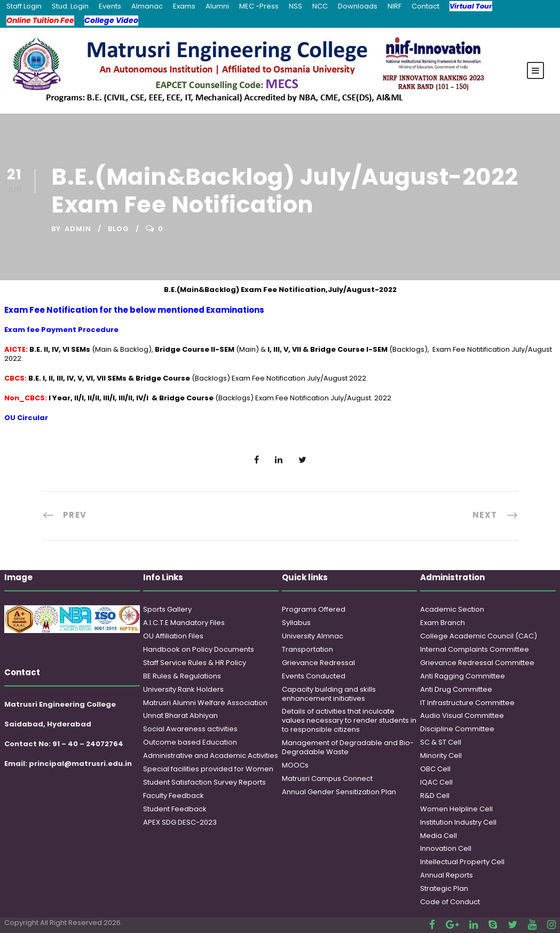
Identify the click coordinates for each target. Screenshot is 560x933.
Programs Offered (314, 609)
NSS (295, 6)
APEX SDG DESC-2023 (180, 822)
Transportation (307, 649)
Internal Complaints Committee (475, 649)
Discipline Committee (457, 729)
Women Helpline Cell (456, 809)
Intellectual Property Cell (462, 862)
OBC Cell (435, 769)
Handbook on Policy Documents (199, 649)
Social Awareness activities (190, 729)
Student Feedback (175, 809)
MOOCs (295, 765)
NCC (320, 6)
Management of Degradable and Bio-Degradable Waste (348, 747)
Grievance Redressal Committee (477, 663)
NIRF (395, 6)
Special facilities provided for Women (208, 769)
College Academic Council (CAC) (479, 636)
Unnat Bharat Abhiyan (180, 715)
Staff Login (24, 6)
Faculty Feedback (173, 796)
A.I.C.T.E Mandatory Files (184, 623)
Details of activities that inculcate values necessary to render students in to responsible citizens (349, 720)
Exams (184, 6)
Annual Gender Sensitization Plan (339, 792)
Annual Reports (447, 875)
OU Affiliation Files (173, 636)
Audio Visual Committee (462, 715)
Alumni (217, 6)
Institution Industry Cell (458, 822)
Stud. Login (70, 6)
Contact (425, 6)
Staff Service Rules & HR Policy (195, 663)
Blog (119, 229)
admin (78, 229)
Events (110, 6)
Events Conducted (314, 676)
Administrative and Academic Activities (211, 756)
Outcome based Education (190, 742)
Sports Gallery (167, 609)
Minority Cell (441, 756)
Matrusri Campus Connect (327, 778)
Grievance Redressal (318, 663)
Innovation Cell (446, 848)
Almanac (147, 6)
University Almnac (313, 636)
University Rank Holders (183, 689)
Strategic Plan (444, 888)
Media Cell (439, 836)
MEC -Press (259, 6)
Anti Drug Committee (456, 689)
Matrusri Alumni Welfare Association (205, 703)
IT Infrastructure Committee (467, 703)
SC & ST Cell (441, 742)
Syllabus (296, 623)
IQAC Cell (436, 782)
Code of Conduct (450, 902)
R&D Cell (435, 796)
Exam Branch (443, 623)
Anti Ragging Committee (463, 676)
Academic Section (452, 609)
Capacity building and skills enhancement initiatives (329, 694)
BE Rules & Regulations (182, 676)
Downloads (358, 6)
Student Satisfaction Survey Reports (204, 782)
